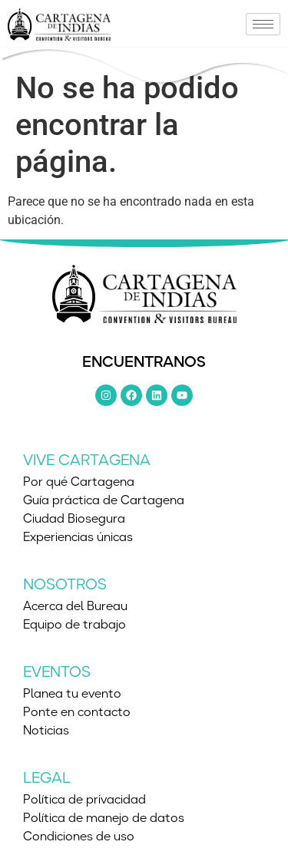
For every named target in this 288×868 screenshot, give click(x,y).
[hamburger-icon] (263, 24)
